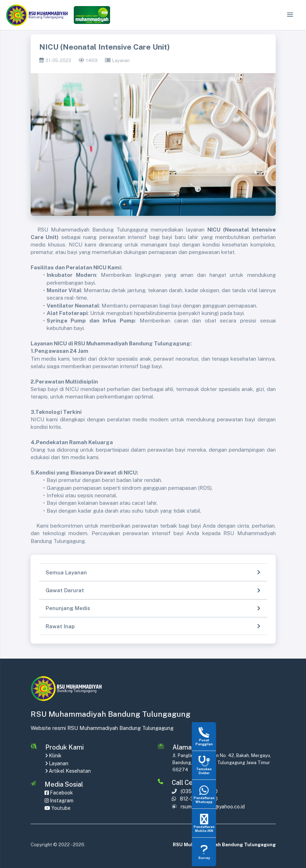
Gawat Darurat (65, 590)
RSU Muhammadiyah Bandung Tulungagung (224, 845)
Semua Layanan (66, 572)
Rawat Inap (60, 626)
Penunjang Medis (68, 608)
